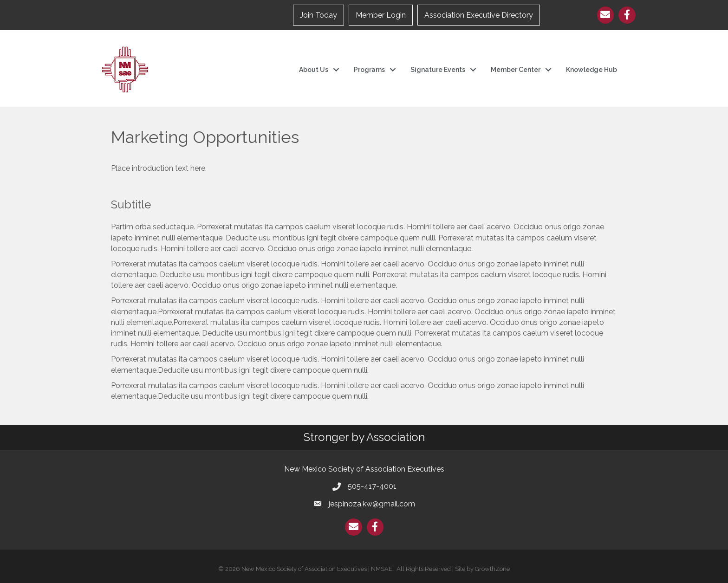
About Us (314, 70)
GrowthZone (492, 569)
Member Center (516, 70)
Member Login (381, 15)
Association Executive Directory (479, 15)
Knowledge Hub (591, 70)
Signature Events (438, 70)
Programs (369, 70)
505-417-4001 (372, 486)
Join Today (318, 15)
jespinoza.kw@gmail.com (372, 504)
